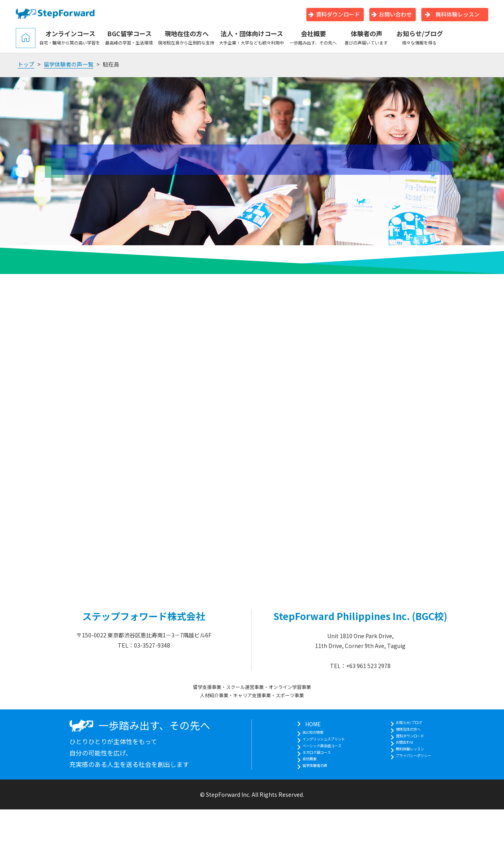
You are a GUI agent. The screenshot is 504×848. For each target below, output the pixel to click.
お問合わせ (406, 754)
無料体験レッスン (452, 14)
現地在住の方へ (186, 37)
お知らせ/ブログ (420, 37)
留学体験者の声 (308, 783)
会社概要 (313, 37)
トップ (26, 64)
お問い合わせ (392, 14)
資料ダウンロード (334, 14)
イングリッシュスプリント (322, 744)
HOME (297, 724)
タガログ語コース (311, 764)
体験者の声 (366, 37)
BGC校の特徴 (306, 734)
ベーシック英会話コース (319, 754)
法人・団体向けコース (252, 37)
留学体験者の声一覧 (69, 64)
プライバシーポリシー (420, 774)
